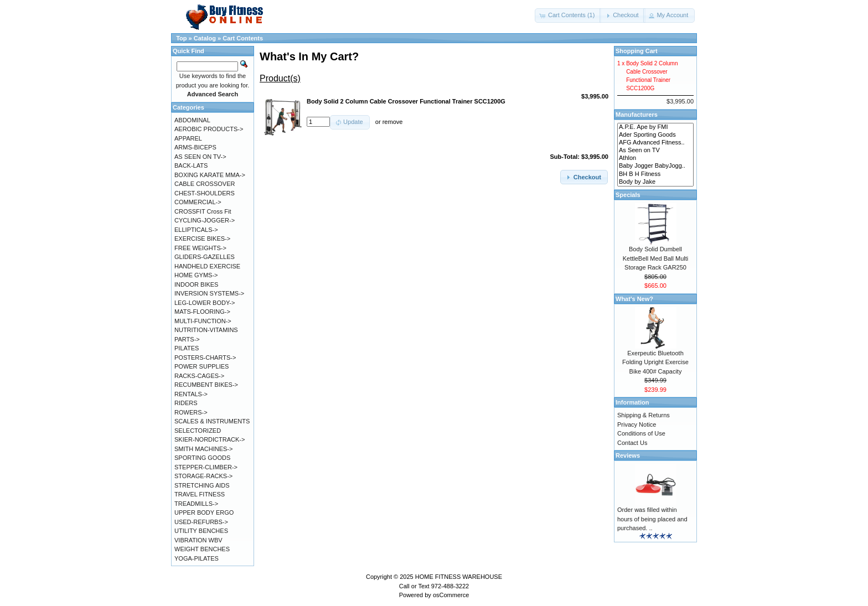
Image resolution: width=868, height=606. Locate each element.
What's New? (634, 299)
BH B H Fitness (655, 174)
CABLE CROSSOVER (205, 184)
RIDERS (186, 403)
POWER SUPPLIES (201, 366)
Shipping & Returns (644, 415)
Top (181, 38)
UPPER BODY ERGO (204, 512)
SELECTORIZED (198, 431)
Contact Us (632, 443)
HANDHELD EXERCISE (207, 266)
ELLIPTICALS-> (196, 230)
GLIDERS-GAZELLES (205, 257)
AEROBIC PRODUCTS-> (209, 129)
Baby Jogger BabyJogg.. (655, 166)
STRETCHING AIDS (202, 485)
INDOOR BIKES (196, 284)
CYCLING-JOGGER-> (205, 220)
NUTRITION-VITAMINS (206, 330)
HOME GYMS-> (196, 275)
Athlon (655, 158)
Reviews (628, 455)
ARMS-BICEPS (195, 147)
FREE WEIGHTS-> (200, 248)
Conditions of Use (641, 433)
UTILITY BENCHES (201, 531)
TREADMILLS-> (196, 504)
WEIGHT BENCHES (202, 549)
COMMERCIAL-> (198, 202)
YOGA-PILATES (197, 558)
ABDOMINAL (192, 120)
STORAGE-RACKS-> (203, 476)
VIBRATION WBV (198, 540)
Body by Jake (655, 182)
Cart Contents (243, 38)
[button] (568, 15)
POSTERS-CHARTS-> (205, 358)
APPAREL (188, 138)
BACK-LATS (191, 165)
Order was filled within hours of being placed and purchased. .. (652, 519)
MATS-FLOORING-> (202, 312)
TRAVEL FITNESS (200, 494)
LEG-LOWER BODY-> (205, 303)
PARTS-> (187, 339)
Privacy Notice (637, 424)
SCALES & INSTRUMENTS (212, 421)
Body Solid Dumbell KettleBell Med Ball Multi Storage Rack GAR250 (656, 258)
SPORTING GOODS (202, 458)
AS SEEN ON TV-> (200, 157)
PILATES (187, 348)
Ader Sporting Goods (655, 135)
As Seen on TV (655, 151)
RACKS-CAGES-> (199, 376)
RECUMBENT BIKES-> (206, 385)
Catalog (205, 38)
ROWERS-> (191, 412)
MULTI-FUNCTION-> (203, 321)
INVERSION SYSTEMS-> (209, 293)
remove (393, 122)
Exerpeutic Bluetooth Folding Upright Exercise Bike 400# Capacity (655, 362)
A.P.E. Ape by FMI (655, 127)
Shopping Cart (637, 51)
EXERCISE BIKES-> (202, 239)
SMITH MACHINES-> (203, 449)
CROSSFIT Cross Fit (203, 211)
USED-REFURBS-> (201, 522)
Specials (628, 195)
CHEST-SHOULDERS (205, 193)
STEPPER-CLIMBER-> (206, 467)
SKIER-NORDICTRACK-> (210, 439)
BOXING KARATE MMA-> (210, 175)
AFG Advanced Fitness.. (655, 143)
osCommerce (451, 595)
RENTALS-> (191, 394)
